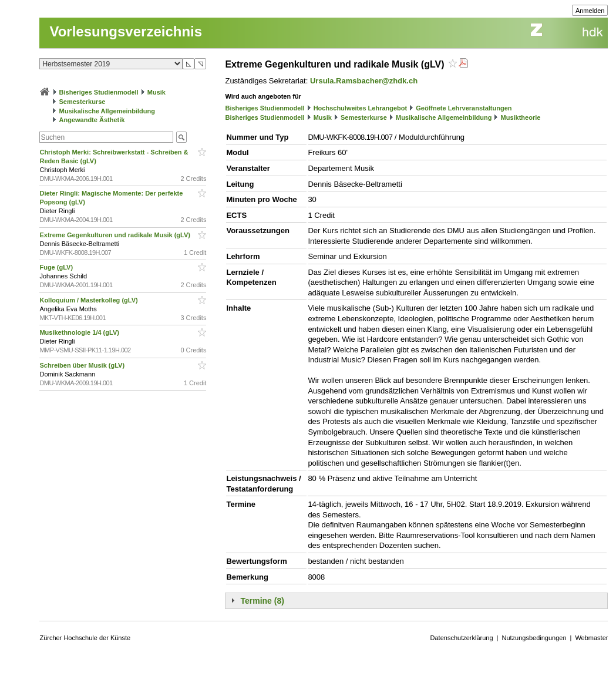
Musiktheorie (521, 117)
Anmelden (590, 11)
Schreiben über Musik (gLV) (83, 365)
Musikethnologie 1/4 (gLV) (80, 332)
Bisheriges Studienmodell (99, 92)
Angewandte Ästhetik (92, 120)
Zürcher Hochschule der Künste (85, 638)
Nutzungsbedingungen (534, 638)
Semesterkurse (83, 102)
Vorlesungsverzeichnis (126, 31)
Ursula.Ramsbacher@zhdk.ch (364, 81)
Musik (156, 92)
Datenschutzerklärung (462, 638)
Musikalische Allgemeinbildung (107, 111)
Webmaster (591, 638)
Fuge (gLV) (57, 267)
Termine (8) (262, 601)
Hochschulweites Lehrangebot (361, 108)
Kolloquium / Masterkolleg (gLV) (89, 300)
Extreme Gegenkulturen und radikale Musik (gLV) (116, 235)
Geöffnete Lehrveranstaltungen (464, 108)
